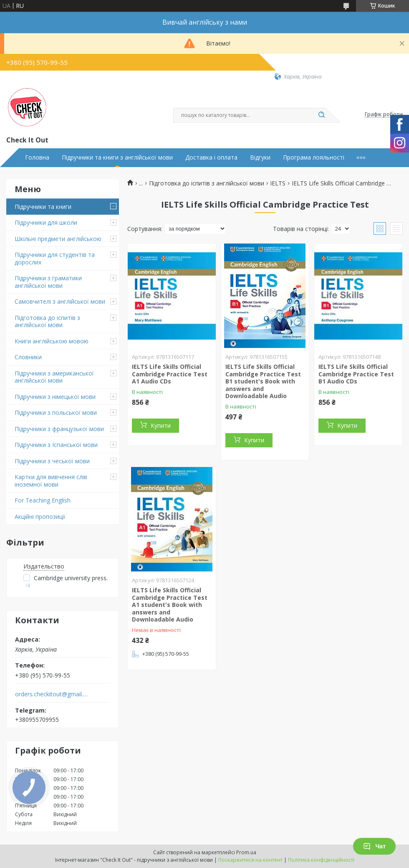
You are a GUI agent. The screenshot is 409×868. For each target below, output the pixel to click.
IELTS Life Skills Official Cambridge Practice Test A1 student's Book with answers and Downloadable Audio (170, 605)
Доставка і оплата (211, 157)
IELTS (278, 183)
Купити (161, 425)
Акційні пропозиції (40, 516)
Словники (28, 357)
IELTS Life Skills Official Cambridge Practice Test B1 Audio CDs (356, 374)
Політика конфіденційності (321, 860)
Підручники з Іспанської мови (56, 445)
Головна (37, 157)
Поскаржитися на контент (250, 860)
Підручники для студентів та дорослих (55, 258)
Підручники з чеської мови (52, 461)
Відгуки (260, 157)
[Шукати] (321, 115)
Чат (374, 846)
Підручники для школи (46, 222)
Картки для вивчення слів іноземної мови (51, 481)
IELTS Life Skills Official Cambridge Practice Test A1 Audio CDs (170, 374)
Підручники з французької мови (59, 429)
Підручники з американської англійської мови (54, 377)
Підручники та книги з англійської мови (117, 157)
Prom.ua (246, 852)
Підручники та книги (43, 207)
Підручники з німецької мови (55, 397)
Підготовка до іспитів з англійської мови (47, 321)
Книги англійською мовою (52, 341)
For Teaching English (43, 500)
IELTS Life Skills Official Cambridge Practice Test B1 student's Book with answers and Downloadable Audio (263, 381)
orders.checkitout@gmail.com (52, 694)
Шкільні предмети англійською (58, 239)
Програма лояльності (314, 157)
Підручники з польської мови (56, 412)
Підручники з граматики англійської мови (48, 282)
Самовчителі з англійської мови (60, 301)
